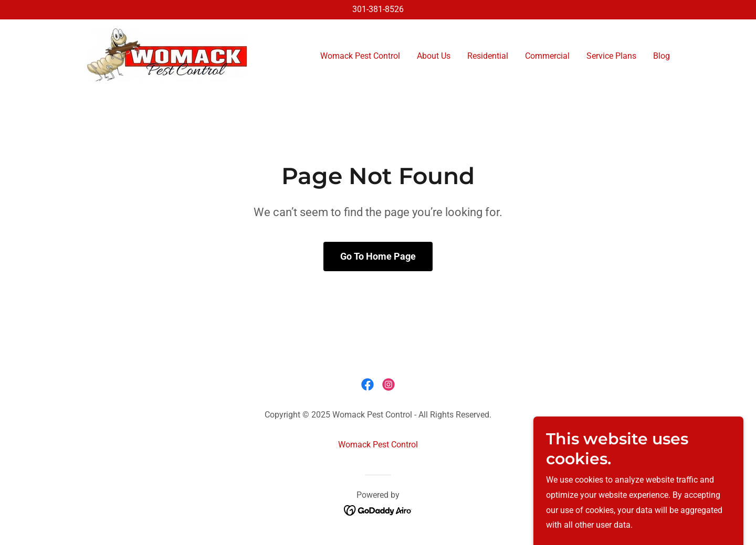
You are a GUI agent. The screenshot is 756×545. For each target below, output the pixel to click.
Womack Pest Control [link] (360, 56)
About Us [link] (434, 56)
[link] (167, 54)
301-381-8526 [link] (378, 9)
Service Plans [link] (611, 56)
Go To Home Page (378, 256)
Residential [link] (488, 56)
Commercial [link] (547, 56)
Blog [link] (661, 56)
